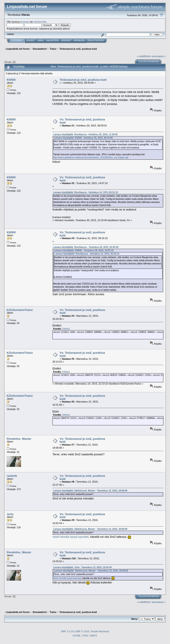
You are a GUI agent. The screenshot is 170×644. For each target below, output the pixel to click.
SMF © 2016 (82, 631)
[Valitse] (66, 329)
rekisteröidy (40, 22)
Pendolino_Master (19, 439)
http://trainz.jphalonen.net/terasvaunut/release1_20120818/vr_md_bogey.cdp (91, 158)
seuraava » (159, 56)
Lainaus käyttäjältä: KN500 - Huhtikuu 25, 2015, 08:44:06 (83, 138)
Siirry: (135, 619)
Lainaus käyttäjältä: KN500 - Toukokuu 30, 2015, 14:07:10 (84, 250)
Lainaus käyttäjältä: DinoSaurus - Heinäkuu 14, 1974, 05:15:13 (86, 192)
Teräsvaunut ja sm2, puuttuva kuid (83, 80)
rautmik (12, 476)
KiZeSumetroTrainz (20, 310)
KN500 (11, 80)
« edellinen (144, 56)
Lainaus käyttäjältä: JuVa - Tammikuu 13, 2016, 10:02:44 (82, 567)
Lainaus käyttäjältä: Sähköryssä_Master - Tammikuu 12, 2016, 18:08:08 (90, 491)
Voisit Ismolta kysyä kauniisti (71, 537)
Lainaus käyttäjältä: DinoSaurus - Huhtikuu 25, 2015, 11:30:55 (85, 134)
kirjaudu (25, 22)
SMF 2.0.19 (67, 631)
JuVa (10, 514)
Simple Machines (100, 631)
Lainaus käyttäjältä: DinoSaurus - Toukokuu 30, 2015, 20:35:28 (86, 247)
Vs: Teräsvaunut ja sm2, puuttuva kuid (82, 121)
